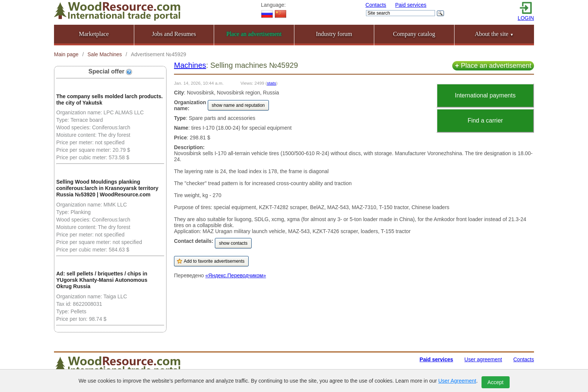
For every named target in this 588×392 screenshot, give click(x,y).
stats (272, 83)
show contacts (233, 243)
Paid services (411, 5)
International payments (485, 95)
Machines (190, 65)
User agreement (483, 359)
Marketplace (94, 34)
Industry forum (334, 34)
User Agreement (457, 381)
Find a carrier (485, 120)
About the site (494, 34)
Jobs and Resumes (174, 34)
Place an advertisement (493, 66)
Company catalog (414, 34)
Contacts (376, 5)
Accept (496, 382)
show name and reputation (238, 105)
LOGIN (526, 18)
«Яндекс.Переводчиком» (236, 275)
